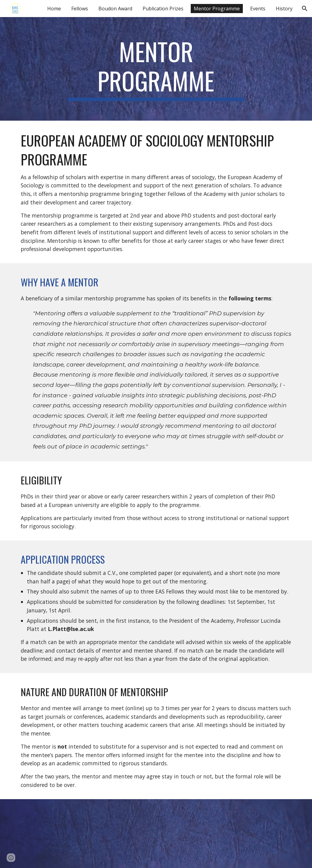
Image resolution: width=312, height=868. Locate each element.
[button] (305, 9)
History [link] (284, 9)
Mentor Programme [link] (217, 9)
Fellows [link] (80, 9)
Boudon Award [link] (115, 9)
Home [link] (54, 9)
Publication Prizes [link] (163, 9)
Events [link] (258, 9)
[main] (156, 69)
